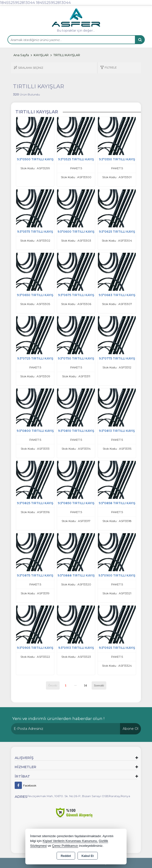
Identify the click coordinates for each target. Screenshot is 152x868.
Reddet (66, 856)
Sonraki (99, 685)
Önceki (53, 685)
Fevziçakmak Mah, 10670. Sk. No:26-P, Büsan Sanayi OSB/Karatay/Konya (79, 796)
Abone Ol (130, 729)
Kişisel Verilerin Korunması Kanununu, (70, 841)
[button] (108, 68)
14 (85, 685)
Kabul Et (88, 856)
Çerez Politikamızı (65, 846)
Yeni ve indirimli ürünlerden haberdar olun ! (58, 719)
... (76, 685)
